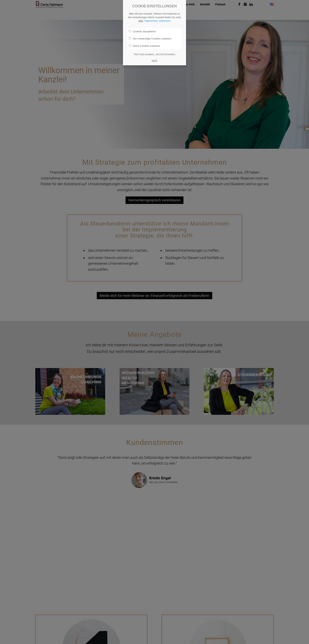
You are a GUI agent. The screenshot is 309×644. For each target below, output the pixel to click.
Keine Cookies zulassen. (145, 46)
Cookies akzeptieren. (143, 31)
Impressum (165, 21)
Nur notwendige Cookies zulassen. (150, 38)
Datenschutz (151, 21)
